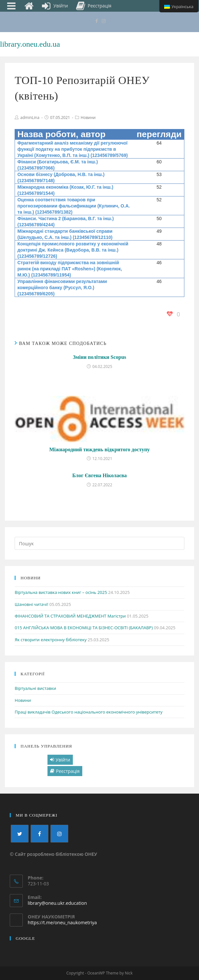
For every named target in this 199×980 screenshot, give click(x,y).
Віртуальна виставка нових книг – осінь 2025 (61, 592)
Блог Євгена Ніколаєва (99, 475)
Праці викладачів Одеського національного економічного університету (88, 712)
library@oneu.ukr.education (57, 903)
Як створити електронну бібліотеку (51, 640)
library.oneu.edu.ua (30, 44)
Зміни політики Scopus (99, 357)
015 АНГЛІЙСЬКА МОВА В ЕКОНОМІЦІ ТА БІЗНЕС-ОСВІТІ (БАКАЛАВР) (84, 628)
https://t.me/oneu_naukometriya (62, 922)
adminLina (30, 118)
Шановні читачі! (31, 604)
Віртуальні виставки (35, 688)
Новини (88, 118)
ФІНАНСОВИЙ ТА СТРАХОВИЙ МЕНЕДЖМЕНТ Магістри (70, 616)
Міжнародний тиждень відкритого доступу (99, 449)
